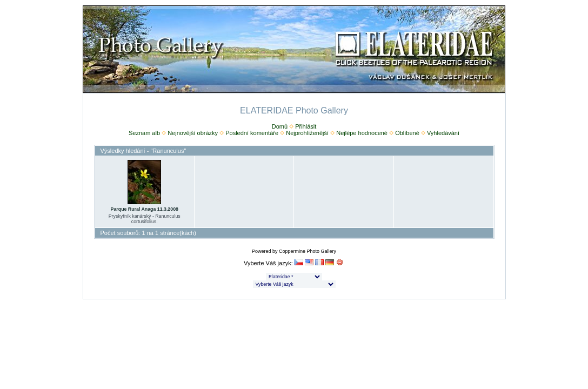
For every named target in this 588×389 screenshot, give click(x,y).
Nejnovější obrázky (193, 133)
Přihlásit (306, 126)
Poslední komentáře (252, 133)
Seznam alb (144, 133)
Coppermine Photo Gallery (308, 251)
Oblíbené (407, 133)
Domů (280, 126)
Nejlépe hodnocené (362, 133)
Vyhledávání (443, 133)
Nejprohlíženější (307, 133)
